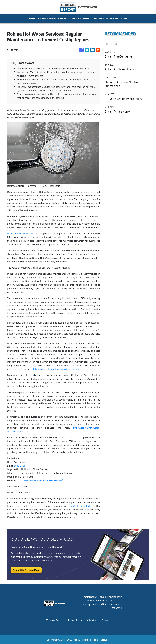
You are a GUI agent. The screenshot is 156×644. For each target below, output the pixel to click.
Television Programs (105, 18)
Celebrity (64, 18)
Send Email (20, 466)
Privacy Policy (75, 620)
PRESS (124, 18)
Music (87, 18)
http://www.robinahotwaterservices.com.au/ (56, 369)
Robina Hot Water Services (21, 233)
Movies (77, 18)
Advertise (92, 620)
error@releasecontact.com (81, 506)
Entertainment (47, 18)
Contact (106, 620)
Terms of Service (55, 620)
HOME (32, 18)
